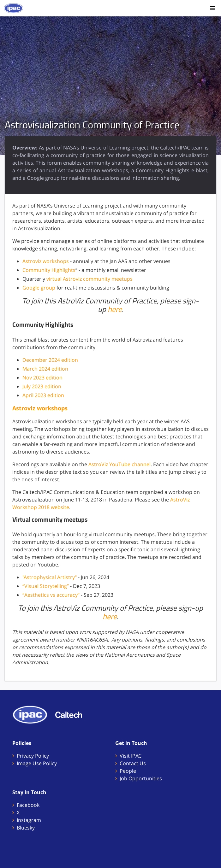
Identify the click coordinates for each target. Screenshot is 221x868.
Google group (39, 288)
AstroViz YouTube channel (119, 464)
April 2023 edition (43, 395)
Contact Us (133, 763)
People (128, 771)
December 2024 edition (50, 360)
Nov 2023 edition (42, 378)
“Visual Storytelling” (46, 586)
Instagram (29, 820)
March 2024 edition (45, 369)
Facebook (28, 805)
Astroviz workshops (46, 261)
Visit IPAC (131, 756)
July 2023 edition (42, 386)
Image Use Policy (37, 763)
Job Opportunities (141, 778)
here (115, 309)
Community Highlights (49, 270)
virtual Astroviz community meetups (90, 279)
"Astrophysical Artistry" (50, 577)
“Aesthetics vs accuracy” (51, 595)
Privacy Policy (33, 756)
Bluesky (26, 828)
